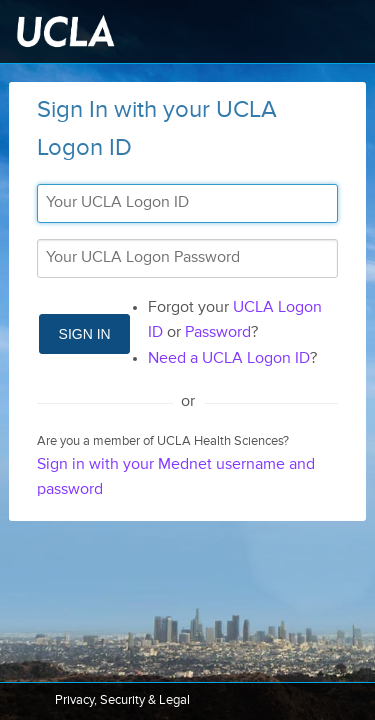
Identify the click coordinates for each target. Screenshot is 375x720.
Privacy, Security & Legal (122, 700)
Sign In (85, 334)
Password (218, 333)
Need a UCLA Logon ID (229, 359)
